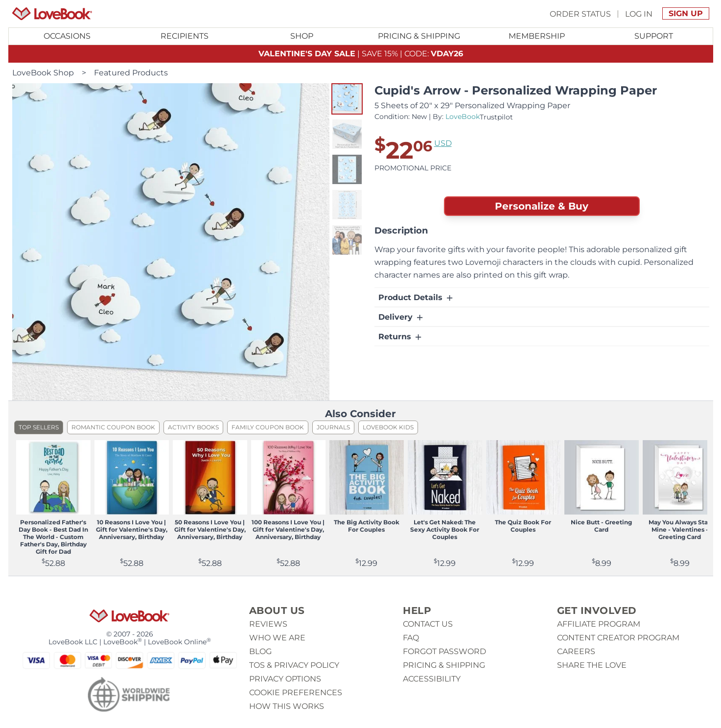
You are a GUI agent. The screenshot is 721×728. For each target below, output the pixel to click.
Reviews (268, 624)
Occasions (67, 36)
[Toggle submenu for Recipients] (185, 36)
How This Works (287, 706)
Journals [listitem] (333, 427)
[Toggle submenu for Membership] (536, 36)
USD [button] (443, 143)
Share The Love (592, 665)
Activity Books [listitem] (193, 427)
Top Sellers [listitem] (39, 427)
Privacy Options (285, 679)
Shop (302, 36)
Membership (537, 36)
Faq (411, 638)
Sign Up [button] (686, 13)
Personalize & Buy (542, 206)
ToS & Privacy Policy (294, 665)
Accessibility (432, 679)
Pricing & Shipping (419, 36)
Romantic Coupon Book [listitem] (113, 427)
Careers (576, 651)
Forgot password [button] (444, 651)
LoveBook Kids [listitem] (388, 427)
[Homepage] (52, 14)
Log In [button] (639, 13)
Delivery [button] (401, 317)
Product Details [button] (416, 298)
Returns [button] (401, 337)
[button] (347, 99)
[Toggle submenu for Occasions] (67, 36)
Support (654, 36)
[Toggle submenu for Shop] (302, 36)
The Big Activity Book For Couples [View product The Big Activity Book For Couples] (367, 526)
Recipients (185, 36)
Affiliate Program (599, 624)
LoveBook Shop (43, 73)
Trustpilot (496, 117)
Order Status (580, 13)
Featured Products (131, 73)
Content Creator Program (618, 638)
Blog (260, 651)
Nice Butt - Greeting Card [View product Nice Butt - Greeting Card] (601, 526)
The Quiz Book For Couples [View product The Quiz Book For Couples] (523, 526)
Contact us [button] (428, 624)
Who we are (277, 638)
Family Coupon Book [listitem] (268, 427)
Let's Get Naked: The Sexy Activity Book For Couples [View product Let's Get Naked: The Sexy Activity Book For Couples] (445, 529)
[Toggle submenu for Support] (654, 36)
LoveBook (463, 117)
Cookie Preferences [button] (296, 693)
